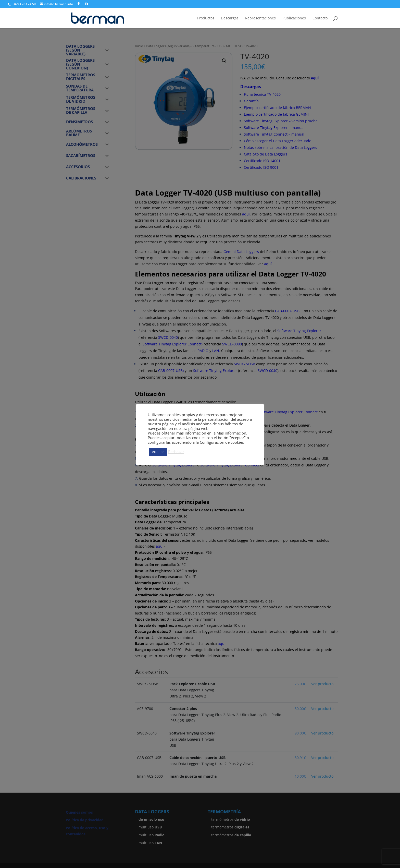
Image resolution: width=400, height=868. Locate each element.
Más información (231, 433)
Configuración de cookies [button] (222, 442)
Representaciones (260, 18)
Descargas (230, 18)
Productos (206, 18)
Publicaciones (294, 18)
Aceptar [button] (158, 452)
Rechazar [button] (176, 452)
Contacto (320, 18)
